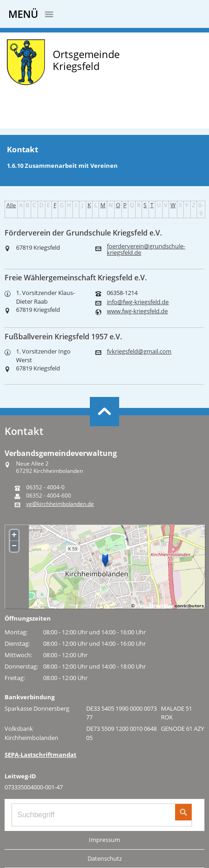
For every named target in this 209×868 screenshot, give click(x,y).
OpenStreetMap (155, 605)
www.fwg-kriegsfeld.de (137, 311)
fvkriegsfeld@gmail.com (139, 351)
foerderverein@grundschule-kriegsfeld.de (146, 249)
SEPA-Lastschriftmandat (41, 755)
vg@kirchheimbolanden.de (60, 504)
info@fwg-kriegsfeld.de (138, 302)
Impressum (104, 840)
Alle (11, 205)
